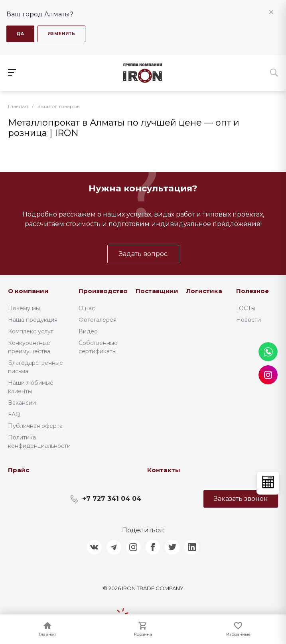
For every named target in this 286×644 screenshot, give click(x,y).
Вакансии (22, 402)
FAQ (14, 413)
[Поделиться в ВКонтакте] (91, 547)
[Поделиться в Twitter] (174, 547)
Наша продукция (33, 319)
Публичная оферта (35, 425)
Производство (103, 290)
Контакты (164, 469)
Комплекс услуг (31, 330)
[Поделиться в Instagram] (133, 547)
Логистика (204, 290)
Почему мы (24, 307)
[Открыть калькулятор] (268, 483)
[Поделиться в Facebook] (154, 547)
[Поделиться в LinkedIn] (195, 547)
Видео (88, 330)
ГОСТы (246, 307)
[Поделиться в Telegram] (112, 547)
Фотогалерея (98, 319)
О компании (28, 290)
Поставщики (157, 290)
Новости (249, 319)
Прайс (19, 469)
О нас (87, 307)
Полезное (252, 290)
